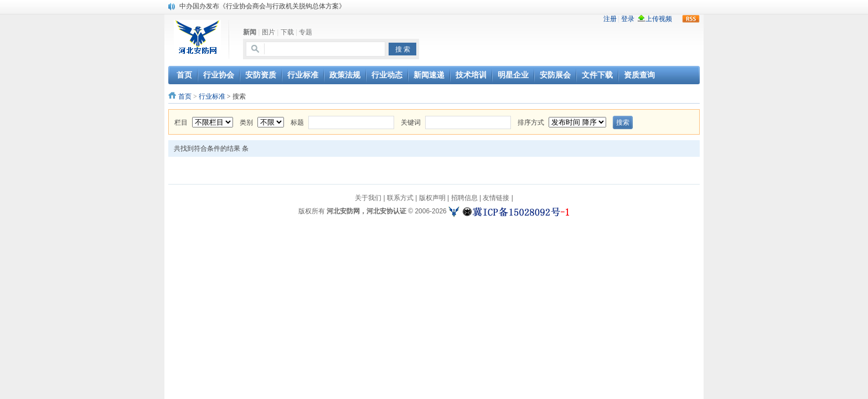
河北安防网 (343, 211)
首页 (185, 96)
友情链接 (496, 198)
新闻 (250, 32)
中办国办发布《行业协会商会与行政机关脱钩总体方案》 (262, 6)
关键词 (411, 122)
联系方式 (400, 198)
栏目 (181, 122)
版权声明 (432, 198)
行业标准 (212, 96)
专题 (306, 32)
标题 (297, 122)
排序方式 (531, 122)
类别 (246, 122)
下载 (287, 32)
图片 (268, 32)
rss (691, 19)
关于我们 (368, 198)
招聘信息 (464, 198)
